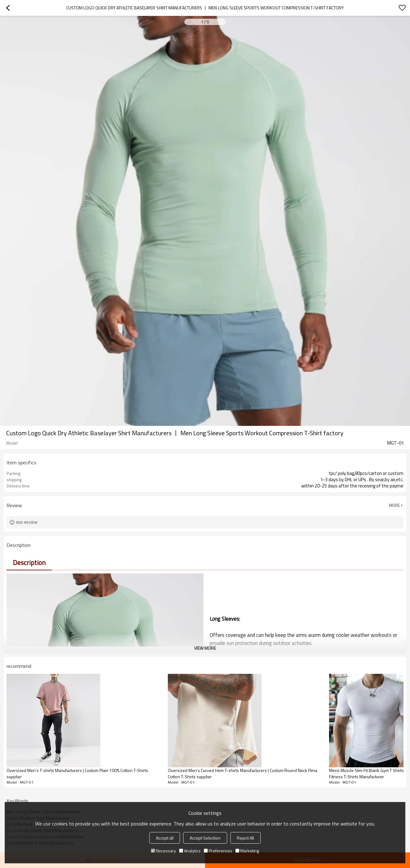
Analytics (190, 851)
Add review (27, 522)
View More (205, 648)
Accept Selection (205, 838)
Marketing (247, 851)
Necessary (163, 851)
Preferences (218, 851)
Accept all (165, 838)
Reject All (245, 838)
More (395, 505)
